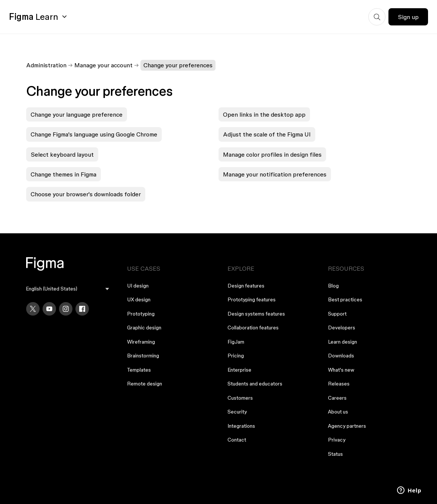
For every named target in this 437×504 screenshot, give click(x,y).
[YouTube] (49, 309)
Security (237, 412)
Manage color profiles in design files (272, 154)
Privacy (337, 440)
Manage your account (103, 65)
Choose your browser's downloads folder (86, 194)
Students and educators (255, 384)
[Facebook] (82, 309)
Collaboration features (253, 328)
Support (337, 314)
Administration (46, 65)
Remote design (145, 384)
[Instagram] (66, 309)
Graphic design (144, 328)
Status (335, 454)
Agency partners (347, 426)
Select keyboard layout (62, 154)
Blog (333, 286)
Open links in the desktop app (264, 114)
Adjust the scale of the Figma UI (267, 134)
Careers (337, 398)
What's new (341, 370)
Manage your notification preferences (275, 174)
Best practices (345, 299)
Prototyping (141, 314)
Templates (139, 370)
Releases (339, 384)
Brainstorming (143, 356)
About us (338, 412)
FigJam (236, 342)
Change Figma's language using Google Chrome (94, 134)
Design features (246, 286)
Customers (240, 398)
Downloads (341, 356)
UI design (138, 286)
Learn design (343, 342)
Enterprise (239, 370)
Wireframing (141, 342)
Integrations (241, 426)
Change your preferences (178, 65)
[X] (33, 309)
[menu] (67, 289)
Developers (342, 328)
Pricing (236, 356)
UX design (139, 299)
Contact (237, 440)
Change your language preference (77, 114)
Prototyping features (252, 299)
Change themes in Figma (63, 174)
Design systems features (256, 314)
